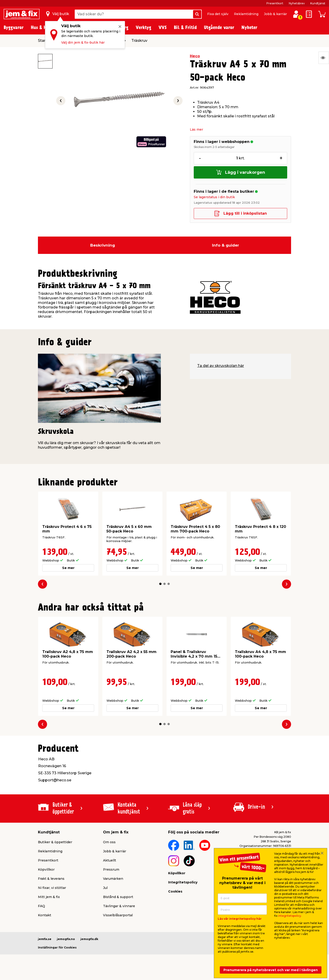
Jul (105, 888)
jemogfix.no (66, 939)
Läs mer (196, 129)
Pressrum (111, 869)
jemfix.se (45, 939)
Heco (195, 56)
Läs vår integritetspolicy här (240, 919)
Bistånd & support (118, 897)
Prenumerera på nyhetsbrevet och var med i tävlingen (271, 970)
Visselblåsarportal (118, 915)
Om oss (109, 842)
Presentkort (275, 3)
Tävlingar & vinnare (119, 906)
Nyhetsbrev (297, 3)
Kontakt (45, 915)
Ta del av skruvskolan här (221, 366)
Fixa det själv (218, 14)
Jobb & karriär (275, 14)
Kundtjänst (318, 3)
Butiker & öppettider (55, 842)
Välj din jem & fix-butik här (83, 42)
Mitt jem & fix (49, 897)
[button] (160, 584)
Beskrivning (103, 245)
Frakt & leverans (51, 879)
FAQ (41, 906)
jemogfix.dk (89, 939)
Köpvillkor (46, 869)
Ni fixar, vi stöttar (52, 888)
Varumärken (113, 879)
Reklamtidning (246, 14)
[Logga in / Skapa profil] (296, 14)
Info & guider (226, 245)
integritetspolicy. (290, 916)
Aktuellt (110, 860)
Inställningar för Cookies (57, 947)
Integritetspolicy (183, 882)
